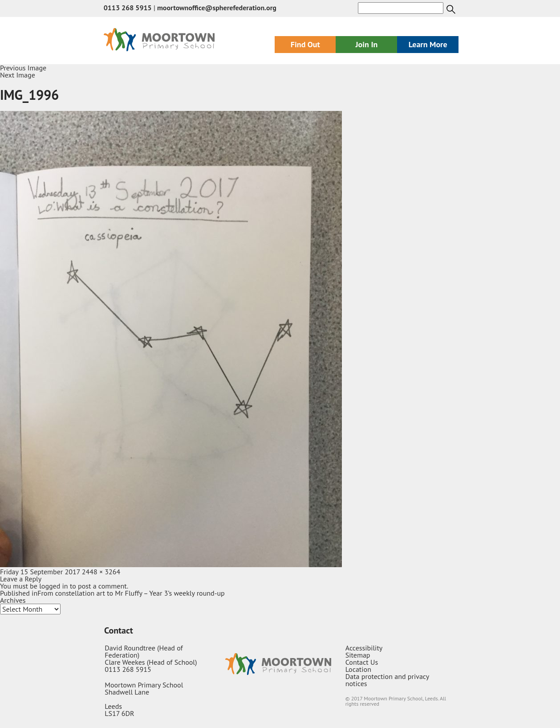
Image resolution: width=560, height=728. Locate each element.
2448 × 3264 (101, 572)
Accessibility (364, 648)
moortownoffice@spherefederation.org (217, 8)
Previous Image (23, 68)
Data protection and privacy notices (387, 680)
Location (358, 669)
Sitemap (358, 655)
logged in (53, 586)
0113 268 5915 (128, 8)
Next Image (18, 75)
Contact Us (362, 662)
